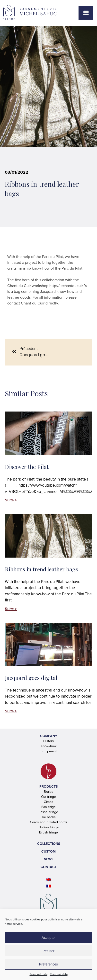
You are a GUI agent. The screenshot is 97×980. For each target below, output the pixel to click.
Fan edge (48, 807)
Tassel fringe (48, 812)
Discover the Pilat (27, 467)
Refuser (48, 951)
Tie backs (48, 817)
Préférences (48, 964)
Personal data (39, 974)
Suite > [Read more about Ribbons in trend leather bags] (11, 609)
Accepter (49, 938)
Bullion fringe (49, 827)
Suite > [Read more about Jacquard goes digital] (11, 711)
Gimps (48, 802)
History (49, 741)
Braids (48, 792)
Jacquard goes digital (31, 678)
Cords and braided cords (49, 822)
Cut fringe (48, 797)
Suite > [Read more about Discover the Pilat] (11, 500)
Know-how (49, 746)
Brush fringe (48, 832)
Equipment (49, 751)
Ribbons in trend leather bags (41, 569)
